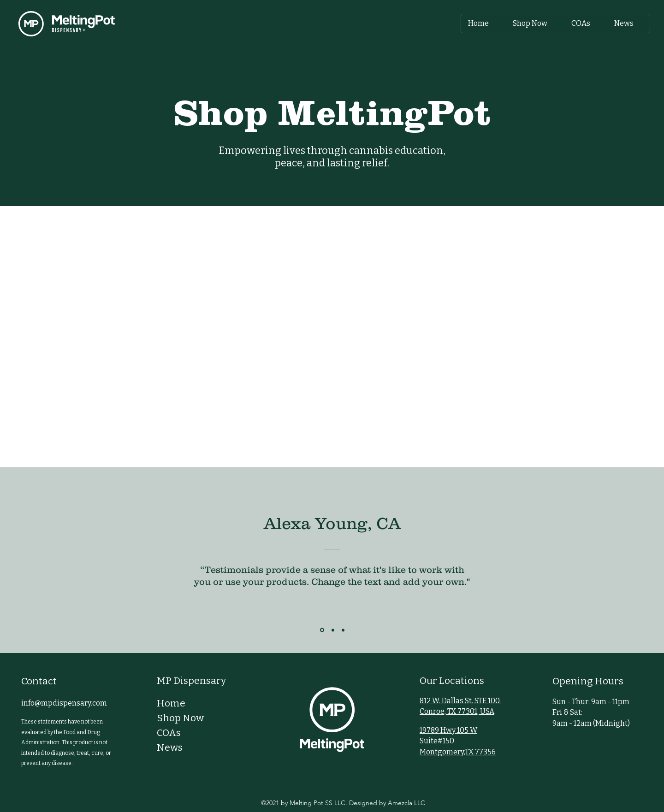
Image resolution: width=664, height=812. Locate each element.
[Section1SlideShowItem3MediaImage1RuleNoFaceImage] (343, 630)
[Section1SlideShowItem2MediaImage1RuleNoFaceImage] (333, 630)
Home (171, 703)
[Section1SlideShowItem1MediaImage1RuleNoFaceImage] (322, 630)
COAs (169, 733)
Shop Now (180, 718)
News (170, 747)
